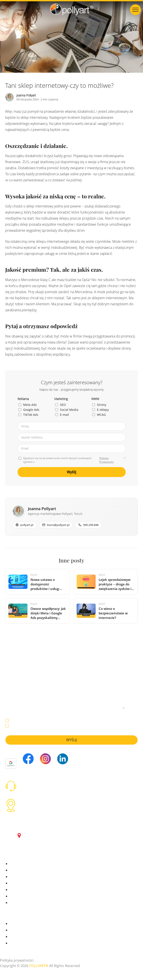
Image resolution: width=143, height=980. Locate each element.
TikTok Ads (28, 415)
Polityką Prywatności (104, 721)
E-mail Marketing (22, 890)
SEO (60, 405)
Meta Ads (28, 405)
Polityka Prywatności (107, 460)
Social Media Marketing (27, 883)
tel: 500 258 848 (34, 782)
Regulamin (18, 943)
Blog (13, 930)
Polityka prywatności (17, 961)
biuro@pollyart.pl (36, 787)
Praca (14, 924)
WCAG (99, 415)
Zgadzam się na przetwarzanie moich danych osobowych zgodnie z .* (72, 460)
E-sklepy (100, 410)
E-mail (62, 415)
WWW (14, 896)
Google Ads (29, 410)
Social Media (67, 410)
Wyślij (71, 472)
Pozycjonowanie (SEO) (25, 877)
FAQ (13, 937)
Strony (99, 405)
